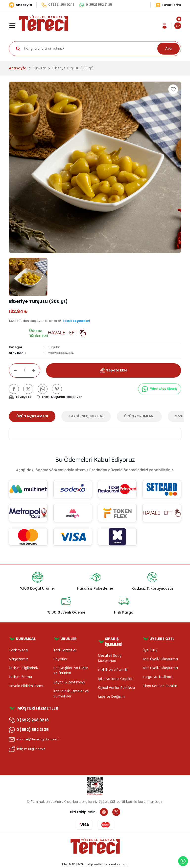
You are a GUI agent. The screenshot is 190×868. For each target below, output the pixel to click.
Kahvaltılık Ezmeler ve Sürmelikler (71, 694)
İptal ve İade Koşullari (116, 679)
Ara (168, 48)
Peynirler (60, 659)
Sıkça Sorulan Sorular (160, 686)
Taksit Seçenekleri (77, 321)
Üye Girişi (150, 650)
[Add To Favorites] (173, 89)
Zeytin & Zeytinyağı (69, 682)
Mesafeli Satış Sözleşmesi (110, 658)
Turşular (54, 347)
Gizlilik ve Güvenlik (113, 670)
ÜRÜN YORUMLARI (139, 416)
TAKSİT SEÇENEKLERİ (86, 416)
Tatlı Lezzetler (65, 650)
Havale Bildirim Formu (27, 686)
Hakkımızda (18, 650)
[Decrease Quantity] (13, 370)
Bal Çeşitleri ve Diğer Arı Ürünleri (71, 671)
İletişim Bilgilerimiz (24, 668)
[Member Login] (165, 26)
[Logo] (43, 23)
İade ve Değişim (111, 697)
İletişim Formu (20, 677)
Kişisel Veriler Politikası (116, 688)
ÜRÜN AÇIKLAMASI (32, 416)
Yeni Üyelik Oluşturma (160, 659)
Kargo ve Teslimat (158, 677)
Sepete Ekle (114, 370)
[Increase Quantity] (36, 370)
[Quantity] (24, 370)
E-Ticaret (84, 865)
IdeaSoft (69, 865)
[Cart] (178, 26)
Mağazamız (18, 659)
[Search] (95, 49)
